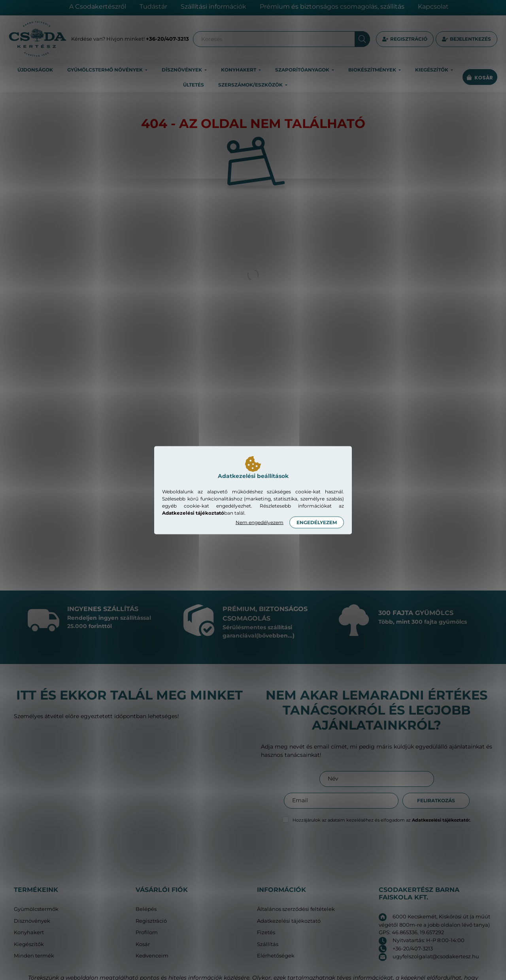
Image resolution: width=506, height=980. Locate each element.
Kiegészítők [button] (432, 70)
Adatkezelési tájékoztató (289, 921)
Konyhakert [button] (239, 70)
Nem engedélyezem (260, 522)
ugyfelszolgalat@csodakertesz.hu (436, 956)
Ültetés (194, 85)
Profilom (147, 932)
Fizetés (266, 932)
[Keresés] (281, 39)
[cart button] (480, 78)
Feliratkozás (436, 800)
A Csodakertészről (98, 7)
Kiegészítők (29, 944)
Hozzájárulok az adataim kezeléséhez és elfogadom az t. (382, 820)
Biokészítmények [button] (373, 70)
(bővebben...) (275, 636)
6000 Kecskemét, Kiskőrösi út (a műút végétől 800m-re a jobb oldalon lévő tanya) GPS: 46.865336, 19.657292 (434, 924)
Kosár (143, 944)
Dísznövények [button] (182, 70)
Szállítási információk (213, 7)
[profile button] (466, 39)
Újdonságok (35, 70)
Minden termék (34, 956)
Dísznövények (32, 921)
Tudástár (153, 7)
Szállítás (268, 944)
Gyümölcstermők (36, 909)
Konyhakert (29, 932)
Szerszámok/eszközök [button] (251, 85)
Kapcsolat (433, 7)
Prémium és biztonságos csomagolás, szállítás (332, 7)
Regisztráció (409, 39)
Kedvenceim (152, 956)
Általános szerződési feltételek (296, 909)
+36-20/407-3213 (167, 39)
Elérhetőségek (276, 956)
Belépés (146, 909)
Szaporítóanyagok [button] (303, 70)
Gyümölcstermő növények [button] (106, 70)
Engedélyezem (317, 522)
